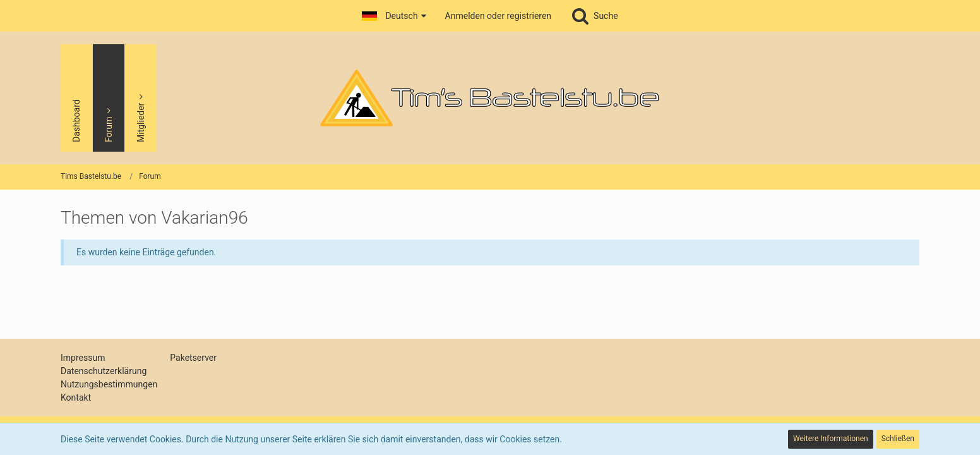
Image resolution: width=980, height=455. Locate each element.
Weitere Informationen (831, 439)
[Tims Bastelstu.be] (490, 98)
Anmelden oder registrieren (498, 16)
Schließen (898, 439)
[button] (394, 16)
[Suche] (594, 16)
